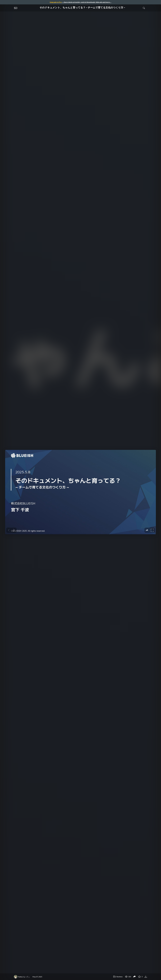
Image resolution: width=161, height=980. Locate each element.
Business (118, 977)
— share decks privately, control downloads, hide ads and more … (80, 2)
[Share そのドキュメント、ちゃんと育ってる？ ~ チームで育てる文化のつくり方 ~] (134, 977)
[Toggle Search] (144, 8)
